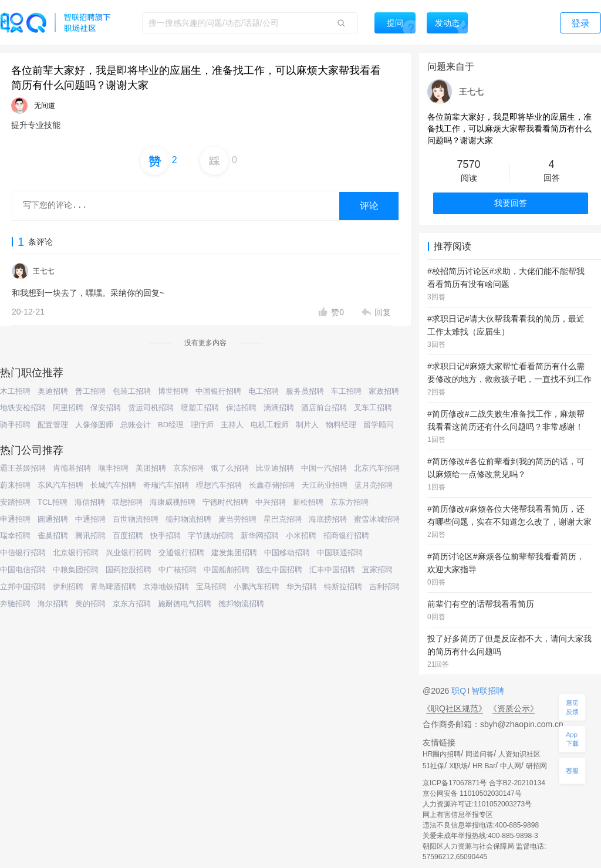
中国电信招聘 (23, 570)
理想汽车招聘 (219, 485)
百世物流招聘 (136, 519)
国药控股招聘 (129, 570)
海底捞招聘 (328, 519)
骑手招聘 (15, 425)
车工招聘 (346, 391)
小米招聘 (301, 536)
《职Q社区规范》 (455, 708)
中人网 (511, 766)
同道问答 (480, 754)
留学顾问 (379, 425)
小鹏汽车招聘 (256, 587)
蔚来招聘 (15, 485)
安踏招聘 (15, 502)
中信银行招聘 (23, 553)
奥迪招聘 (53, 391)
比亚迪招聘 (275, 468)
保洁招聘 (241, 408)
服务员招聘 (305, 391)
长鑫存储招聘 (272, 485)
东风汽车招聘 (60, 485)
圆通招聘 (53, 519)
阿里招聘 (68, 408)
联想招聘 (127, 502)
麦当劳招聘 (237, 519)
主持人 (232, 425)
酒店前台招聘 (324, 408)
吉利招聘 (384, 587)
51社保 (433, 766)
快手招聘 (166, 536)
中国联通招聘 (340, 553)
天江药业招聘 (325, 485)
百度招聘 (128, 536)
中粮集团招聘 (76, 570)
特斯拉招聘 (343, 587)
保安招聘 (106, 408)
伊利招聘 (68, 587)
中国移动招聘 (287, 553)
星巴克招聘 (283, 519)
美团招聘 (151, 468)
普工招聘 (90, 391)
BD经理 (171, 425)
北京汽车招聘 (377, 468)
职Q (460, 691)
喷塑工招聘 (200, 408)
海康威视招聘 (173, 502)
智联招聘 (487, 691)
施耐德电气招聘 (185, 604)
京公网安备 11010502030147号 (472, 793)
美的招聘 (90, 604)
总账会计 (136, 425)
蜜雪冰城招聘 (377, 519)
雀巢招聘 (53, 536)
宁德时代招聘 (225, 502)
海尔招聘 (53, 604)
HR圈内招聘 (442, 754)
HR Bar (484, 766)
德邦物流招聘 (188, 519)
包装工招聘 (132, 391)
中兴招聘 (271, 502)
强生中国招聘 (279, 570)
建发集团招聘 (234, 553)
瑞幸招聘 (15, 536)
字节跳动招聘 (211, 536)
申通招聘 (15, 519)
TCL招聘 (53, 502)
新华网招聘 (260, 536)
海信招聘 (90, 502)
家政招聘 (384, 391)
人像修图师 (94, 425)
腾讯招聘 (90, 536)
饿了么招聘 (230, 468)
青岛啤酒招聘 (113, 587)
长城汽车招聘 (113, 485)
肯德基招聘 (72, 468)
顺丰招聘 (113, 468)
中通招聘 (90, 519)
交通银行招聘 (181, 553)
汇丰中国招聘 (332, 570)
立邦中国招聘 (23, 587)
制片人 (307, 425)
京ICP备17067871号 (455, 783)
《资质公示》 (514, 708)
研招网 (536, 766)
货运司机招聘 (151, 408)
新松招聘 (308, 502)
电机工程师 (270, 425)
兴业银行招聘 (129, 553)
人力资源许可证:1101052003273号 (477, 804)
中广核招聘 (178, 570)
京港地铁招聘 (166, 587)
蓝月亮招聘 (374, 485)
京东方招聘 (350, 502)
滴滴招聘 (279, 408)
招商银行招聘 (346, 536)
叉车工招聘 (373, 408)
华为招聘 (302, 587)
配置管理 (53, 425)
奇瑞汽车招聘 (166, 485)
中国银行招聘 (218, 391)
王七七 (43, 271)
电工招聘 (264, 391)
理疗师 (202, 425)
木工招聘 (15, 391)
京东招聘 (188, 468)
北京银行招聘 (76, 553)
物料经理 (341, 425)
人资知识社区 (519, 754)
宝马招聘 (211, 587)
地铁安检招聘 (23, 408)
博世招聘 (173, 391)
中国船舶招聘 (227, 570)
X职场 (458, 766)
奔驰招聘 (15, 604)
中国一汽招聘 (324, 468)
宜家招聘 (377, 570)
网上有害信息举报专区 (458, 815)
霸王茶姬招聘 (23, 468)
